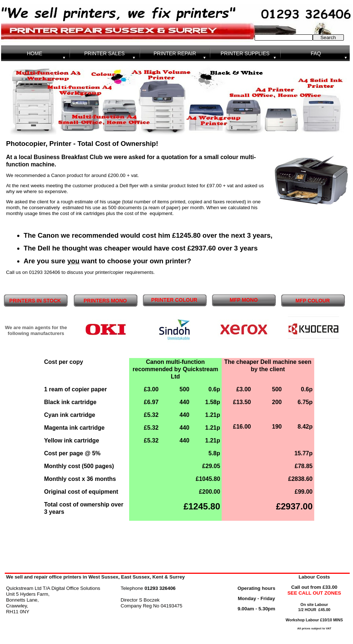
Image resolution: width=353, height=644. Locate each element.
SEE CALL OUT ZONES (314, 593)
